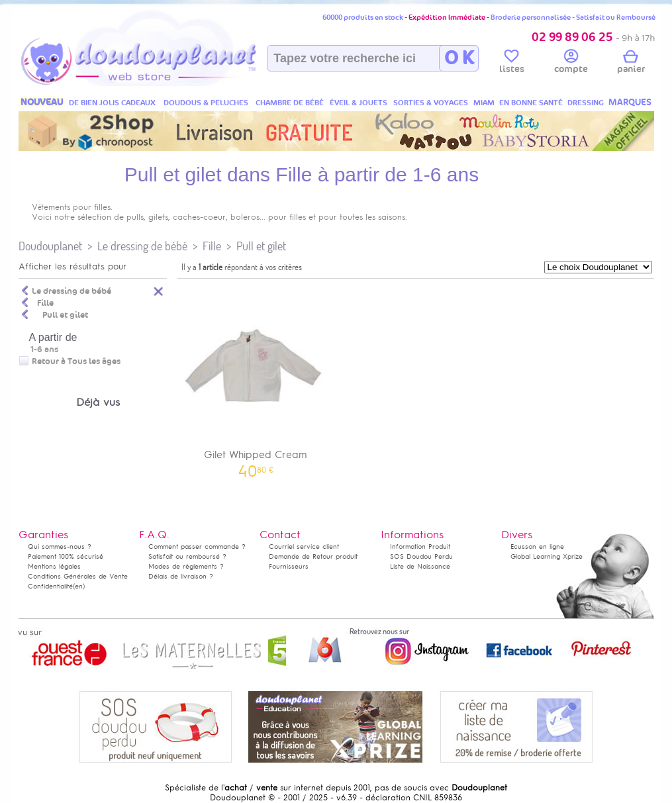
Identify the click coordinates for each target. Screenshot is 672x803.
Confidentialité (50, 586)
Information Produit (420, 546)
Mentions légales (54, 566)
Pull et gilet (261, 246)
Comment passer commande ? (197, 546)
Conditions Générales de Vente (78, 576)
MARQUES (630, 102)
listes (512, 64)
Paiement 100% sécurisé (66, 556)
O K (459, 58)
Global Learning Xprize (547, 556)
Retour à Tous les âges (76, 361)
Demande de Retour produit (313, 556)
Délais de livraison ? (181, 576)
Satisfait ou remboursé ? (187, 556)
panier (631, 64)
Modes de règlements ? (186, 566)
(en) (79, 586)
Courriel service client (304, 546)
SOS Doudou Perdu (421, 556)
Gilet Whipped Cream (256, 380)
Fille (212, 246)
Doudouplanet (50, 246)
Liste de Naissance (420, 566)
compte (571, 64)
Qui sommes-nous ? (60, 546)
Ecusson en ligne (537, 546)
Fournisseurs (289, 566)
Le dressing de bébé (142, 246)
